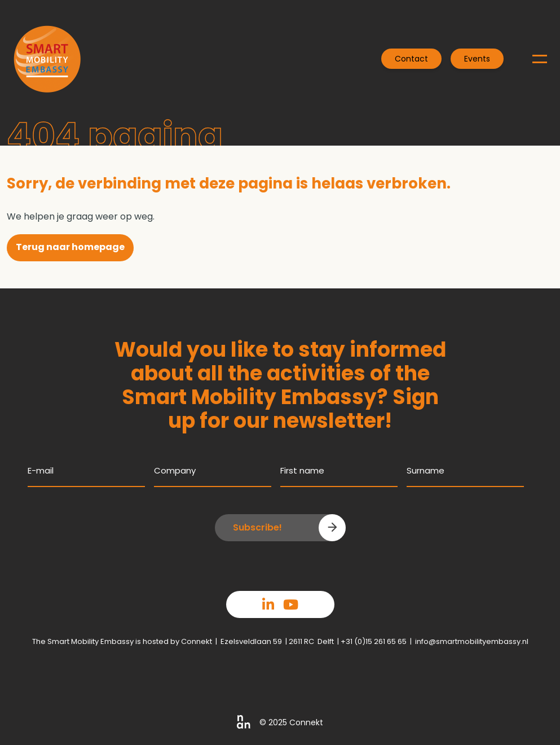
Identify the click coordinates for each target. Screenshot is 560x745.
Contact (411, 59)
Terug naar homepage (70, 247)
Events (477, 59)
